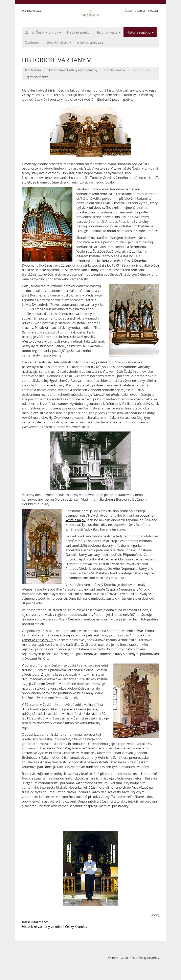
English (154, 11)
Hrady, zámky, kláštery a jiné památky (73, 70)
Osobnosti (33, 42)
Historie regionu (140, 32)
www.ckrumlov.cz (90, 42)
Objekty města (59, 42)
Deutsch (140, 11)
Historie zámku (78, 32)
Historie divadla (115, 70)
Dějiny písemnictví (37, 77)
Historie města (108, 32)
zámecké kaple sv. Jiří (38, 640)
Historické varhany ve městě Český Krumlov (55, 927)
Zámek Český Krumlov (43, 32)
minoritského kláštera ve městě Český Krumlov (112, 261)
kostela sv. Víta (97, 371)
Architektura (33, 70)
